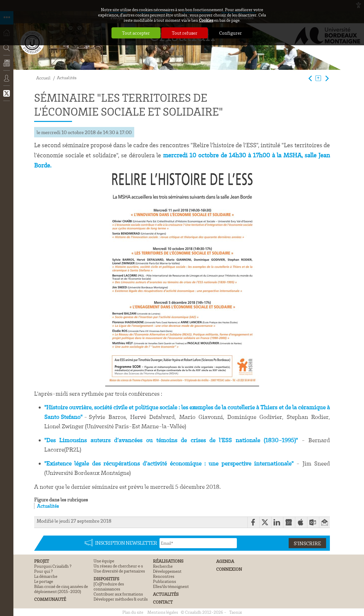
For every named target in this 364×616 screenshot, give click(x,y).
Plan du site (133, 612)
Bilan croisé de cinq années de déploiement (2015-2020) (61, 589)
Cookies (206, 20)
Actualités (7, 67)
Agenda (225, 561)
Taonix (236, 612)
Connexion (7, 82)
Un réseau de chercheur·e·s (118, 566)
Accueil (43, 78)
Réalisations (168, 561)
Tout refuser (185, 33)
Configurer (231, 33)
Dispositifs (106, 579)
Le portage (44, 581)
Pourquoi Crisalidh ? (53, 566)
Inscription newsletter (126, 543)
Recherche (5, 63)
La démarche (46, 576)
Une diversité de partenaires (119, 571)
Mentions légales (163, 612)
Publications (164, 581)
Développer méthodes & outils (121, 599)
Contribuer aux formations (118, 594)
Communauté (50, 599)
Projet (42, 561)
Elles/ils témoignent (171, 586)
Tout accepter (136, 33)
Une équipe (104, 561)
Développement (167, 571)
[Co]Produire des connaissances (109, 586)
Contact (163, 602)
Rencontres (164, 576)
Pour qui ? (43, 571)
